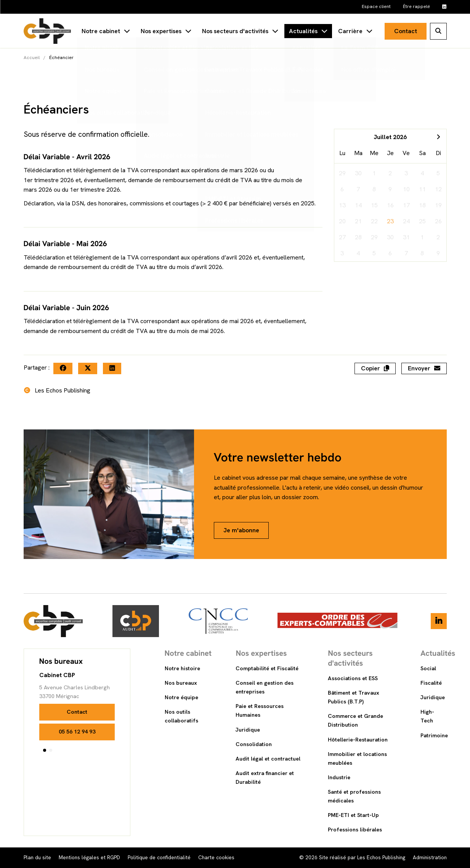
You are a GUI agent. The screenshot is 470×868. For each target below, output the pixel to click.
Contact (406, 31)
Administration (430, 857)
